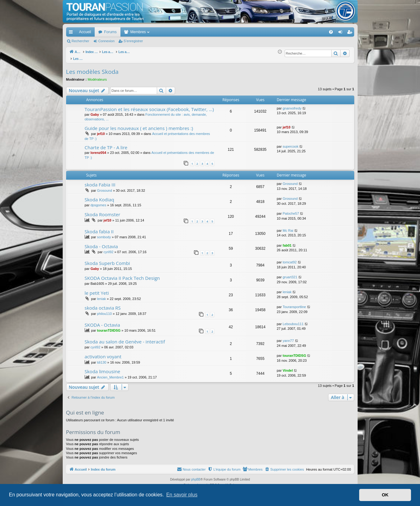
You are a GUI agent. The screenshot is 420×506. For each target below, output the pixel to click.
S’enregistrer (133, 41)
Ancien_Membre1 (111, 374)
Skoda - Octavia (101, 243)
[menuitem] (309, 32)
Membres (138, 32)
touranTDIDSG (109, 327)
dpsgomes (98, 202)
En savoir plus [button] (182, 495)
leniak (102, 295)
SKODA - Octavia (102, 321)
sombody (104, 234)
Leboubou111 (293, 320)
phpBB (196, 476)
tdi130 (102, 359)
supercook (290, 143)
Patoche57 (291, 210)
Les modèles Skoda (92, 68)
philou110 (105, 310)
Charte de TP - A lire (106, 144)
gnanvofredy (292, 105)
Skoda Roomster (103, 211)
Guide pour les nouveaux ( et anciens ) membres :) (139, 125)
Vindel (288, 367)
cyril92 (109, 249)
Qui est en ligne (85, 409)
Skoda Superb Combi (107, 260)
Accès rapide (72, 33)
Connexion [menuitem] (341, 33)
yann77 (288, 337)
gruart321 (290, 274)
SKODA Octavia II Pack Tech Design (122, 275)
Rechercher (81, 41)
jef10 (101, 130)
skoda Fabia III (100, 181)
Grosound (105, 187)
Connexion (106, 41)
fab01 (287, 242)
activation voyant (103, 353)
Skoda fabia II (99, 228)
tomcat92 (289, 259)
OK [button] (385, 495)
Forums (110, 32)
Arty (199, 482)
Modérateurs (97, 76)
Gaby (95, 111)
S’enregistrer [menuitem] (351, 33)
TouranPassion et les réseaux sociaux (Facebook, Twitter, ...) (149, 106)
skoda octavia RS (103, 304)
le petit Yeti (97, 289)
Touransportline (294, 303)
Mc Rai (288, 227)
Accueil (85, 32)
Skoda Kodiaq (99, 196)
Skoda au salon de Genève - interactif (125, 338)
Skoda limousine (103, 368)
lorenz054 (98, 149)
